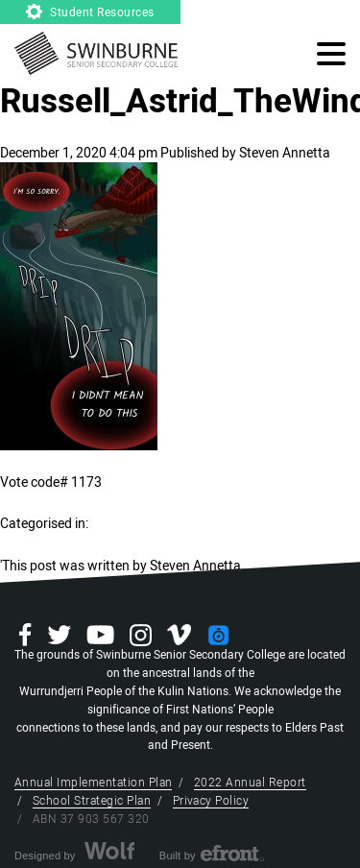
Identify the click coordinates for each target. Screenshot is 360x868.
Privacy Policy (211, 801)
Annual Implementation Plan (93, 783)
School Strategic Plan (92, 801)
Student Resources (90, 12)
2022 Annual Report (250, 783)
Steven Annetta (285, 153)
